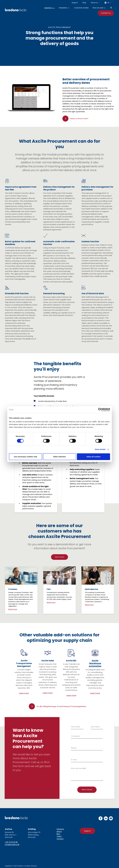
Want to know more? (79, 118)
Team (59, 836)
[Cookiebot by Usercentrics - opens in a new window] (100, 410)
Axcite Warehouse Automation (95, 663)
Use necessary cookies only (25, 457)
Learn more (24, 693)
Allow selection (59, 457)
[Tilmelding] (87, 790)
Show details (100, 449)
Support (87, 831)
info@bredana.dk (12, 845)
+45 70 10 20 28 (11, 842)
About (59, 831)
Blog (58, 834)
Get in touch (60, 557)
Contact (60, 839)
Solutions (60, 829)
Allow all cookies (93, 457)
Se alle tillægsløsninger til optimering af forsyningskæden (61, 706)
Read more (13, 609)
